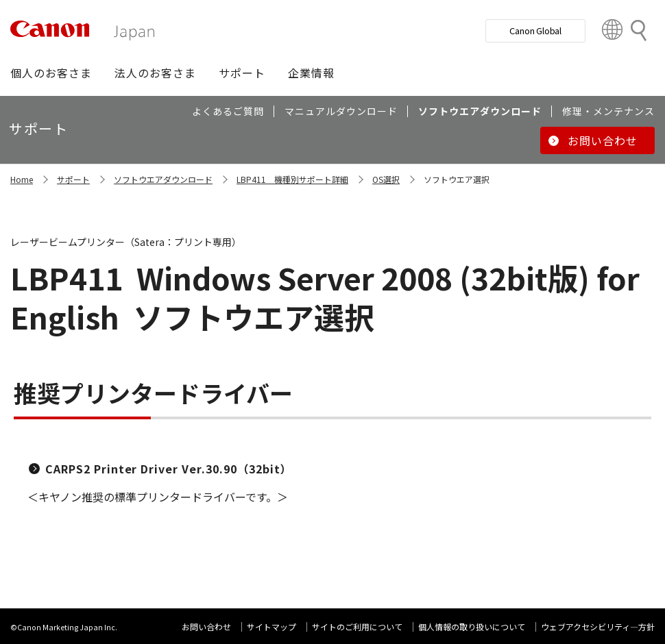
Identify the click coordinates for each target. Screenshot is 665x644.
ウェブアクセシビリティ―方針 (598, 627)
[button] (51, 73)
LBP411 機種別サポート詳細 (292, 179)
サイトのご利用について (357, 627)
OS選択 (386, 179)
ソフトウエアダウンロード (163, 179)
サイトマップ (271, 627)
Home (22, 179)
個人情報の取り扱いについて (472, 627)
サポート (73, 179)
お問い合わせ (206, 627)
